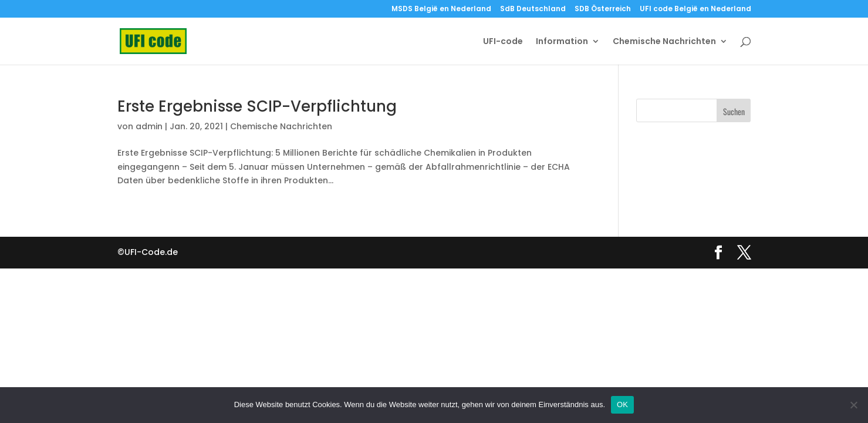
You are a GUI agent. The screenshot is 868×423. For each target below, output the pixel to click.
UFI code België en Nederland (695, 9)
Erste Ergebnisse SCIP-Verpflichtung (257, 106)
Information (562, 42)
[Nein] (853, 405)
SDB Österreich (603, 9)
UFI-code (503, 42)
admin (149, 126)
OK (622, 404)
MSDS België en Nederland (441, 9)
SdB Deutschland (533, 9)
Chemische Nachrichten (664, 42)
